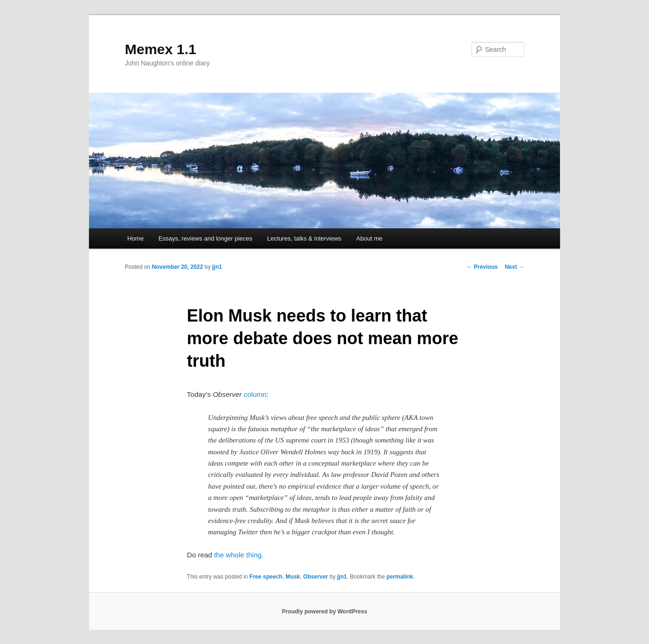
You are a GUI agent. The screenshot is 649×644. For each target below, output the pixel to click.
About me (369, 238)
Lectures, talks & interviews (304, 238)
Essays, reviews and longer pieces (205, 238)
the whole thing (238, 555)
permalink (400, 577)
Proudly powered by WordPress (324, 612)
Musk (293, 577)
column (255, 394)
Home (135, 238)
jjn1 (217, 267)
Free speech (266, 577)
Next (515, 267)
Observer (316, 577)
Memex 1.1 (161, 49)
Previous (482, 267)
